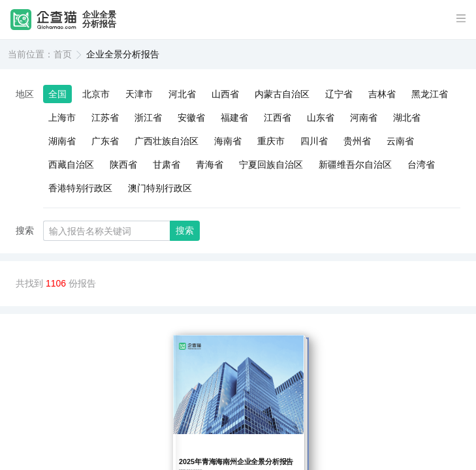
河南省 (364, 117)
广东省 (105, 141)
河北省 (182, 94)
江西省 (278, 117)
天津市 (139, 94)
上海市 (62, 117)
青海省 (210, 164)
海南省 (228, 141)
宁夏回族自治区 (271, 164)
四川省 (314, 141)
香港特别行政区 (80, 188)
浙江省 (148, 117)
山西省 (225, 94)
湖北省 (407, 117)
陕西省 (123, 164)
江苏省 (105, 117)
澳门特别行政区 (160, 188)
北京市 (96, 94)
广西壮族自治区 (167, 141)
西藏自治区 (71, 164)
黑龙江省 (430, 94)
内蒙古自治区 (282, 94)
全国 (57, 94)
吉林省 (382, 94)
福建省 (234, 117)
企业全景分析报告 (99, 20)
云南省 (400, 141)
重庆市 (271, 141)
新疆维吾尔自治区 (355, 164)
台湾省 (421, 164)
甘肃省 (167, 164)
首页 (63, 54)
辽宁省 (339, 94)
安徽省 (191, 117)
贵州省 (357, 141)
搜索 (185, 230)
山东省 (321, 117)
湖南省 (62, 141)
